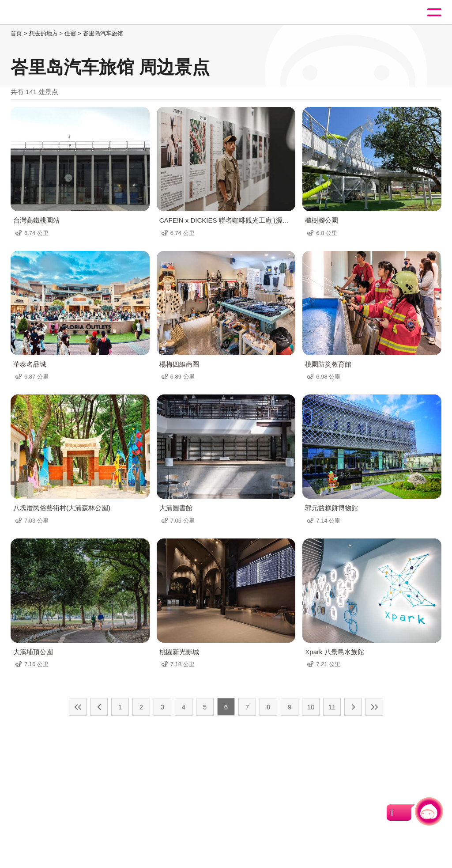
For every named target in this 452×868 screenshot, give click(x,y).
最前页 (78, 707)
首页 (16, 33)
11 (332, 707)
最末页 (374, 707)
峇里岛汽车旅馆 (103, 33)
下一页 (353, 707)
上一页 (99, 707)
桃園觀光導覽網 (43, 13)
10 (311, 707)
